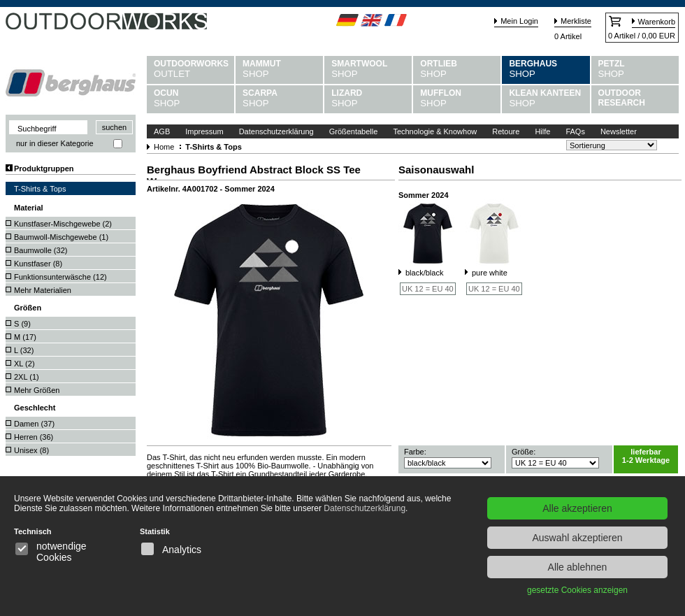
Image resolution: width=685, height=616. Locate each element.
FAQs (575, 131)
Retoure (506, 131)
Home (164, 147)
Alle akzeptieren (577, 508)
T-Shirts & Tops (40, 189)
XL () (24, 364)
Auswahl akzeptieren (577, 538)
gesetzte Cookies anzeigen (577, 590)
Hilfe (542, 131)
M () (25, 337)
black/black (424, 273)
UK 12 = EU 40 (428, 289)
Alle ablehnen (578, 567)
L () (24, 350)
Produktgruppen (44, 169)
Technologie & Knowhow (435, 131)
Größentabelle (354, 131)
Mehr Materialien (43, 290)
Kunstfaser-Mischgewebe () (63, 224)
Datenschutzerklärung (276, 131)
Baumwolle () (41, 250)
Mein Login (519, 21)
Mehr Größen (37, 390)
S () (22, 324)
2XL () (27, 377)
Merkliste (576, 21)
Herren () (34, 437)
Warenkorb (657, 22)
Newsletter (619, 131)
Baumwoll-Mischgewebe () (61, 237)
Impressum (204, 131)
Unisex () (31, 450)
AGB (162, 131)
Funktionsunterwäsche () (60, 277)
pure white (490, 273)
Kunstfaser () (38, 264)
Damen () (34, 424)
